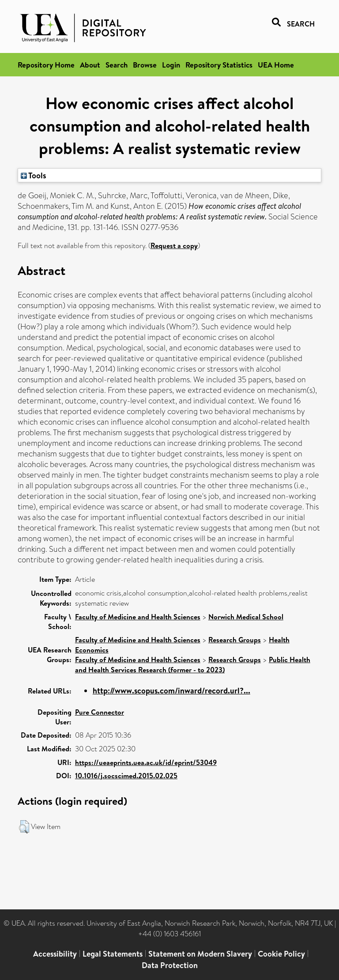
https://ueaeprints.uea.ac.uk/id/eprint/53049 (146, 762)
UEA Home (276, 65)
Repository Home (46, 65)
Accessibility (55, 954)
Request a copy (174, 245)
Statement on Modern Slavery (200, 954)
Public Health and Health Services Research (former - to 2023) (193, 665)
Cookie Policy (281, 954)
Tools (34, 175)
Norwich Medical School (246, 617)
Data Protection (170, 965)
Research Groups (235, 640)
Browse (145, 65)
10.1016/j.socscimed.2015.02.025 (126, 776)
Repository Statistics (219, 65)
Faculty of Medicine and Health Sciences (138, 617)
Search (117, 65)
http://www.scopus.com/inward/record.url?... (171, 691)
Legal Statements (113, 954)
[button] (24, 827)
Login (171, 65)
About (90, 65)
